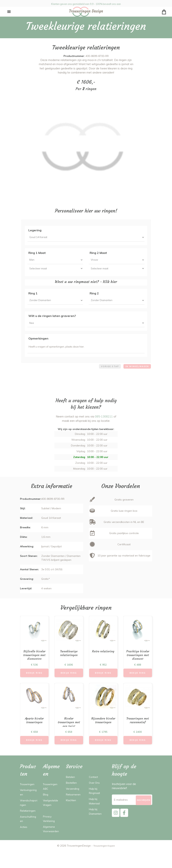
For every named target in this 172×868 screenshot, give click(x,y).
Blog (46, 807)
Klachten (72, 813)
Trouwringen (28, 796)
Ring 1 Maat (37, 254)
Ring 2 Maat (98, 254)
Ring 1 (33, 297)
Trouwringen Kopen (104, 862)
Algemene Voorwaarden (51, 843)
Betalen (71, 789)
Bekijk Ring (34, 683)
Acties (24, 839)
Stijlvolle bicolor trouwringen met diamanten (34, 665)
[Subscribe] (143, 814)
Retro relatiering (103, 661)
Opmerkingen (38, 345)
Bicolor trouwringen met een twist (69, 734)
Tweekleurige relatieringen (69, 663)
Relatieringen (29, 823)
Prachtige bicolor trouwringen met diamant (138, 667)
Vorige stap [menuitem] (106, 375)
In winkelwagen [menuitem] (136, 375)
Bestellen (72, 795)
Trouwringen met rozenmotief (138, 732)
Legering (35, 230)
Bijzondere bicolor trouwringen (103, 734)
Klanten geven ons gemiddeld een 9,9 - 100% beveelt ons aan (86, 3)
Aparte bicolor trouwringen (34, 732)
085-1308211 (104, 426)
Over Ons (95, 795)
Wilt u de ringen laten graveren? (52, 321)
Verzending (73, 801)
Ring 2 (94, 297)
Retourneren (74, 807)
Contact (94, 789)
